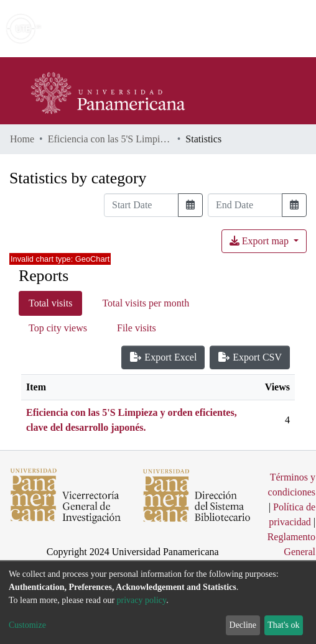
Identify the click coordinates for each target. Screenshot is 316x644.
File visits (137, 328)
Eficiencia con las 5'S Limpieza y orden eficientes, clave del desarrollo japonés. (110, 139)
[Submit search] (216, 29)
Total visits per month (146, 303)
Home (22, 139)
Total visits (50, 303)
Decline (243, 625)
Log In (260, 28)
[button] (234, 29)
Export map (260, 241)
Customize (27, 625)
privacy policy (142, 600)
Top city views (58, 328)
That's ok (283, 625)
